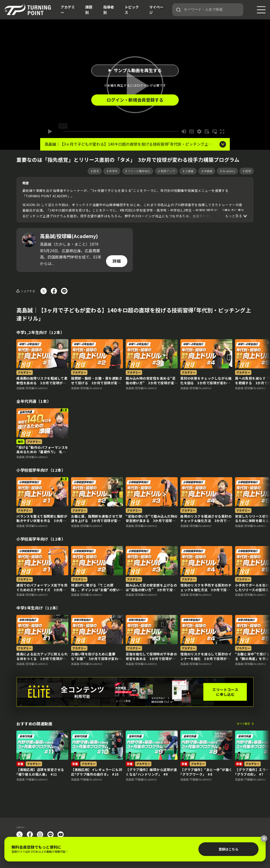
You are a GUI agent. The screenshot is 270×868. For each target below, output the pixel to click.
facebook (30, 835)
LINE (50, 835)
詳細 (117, 261)
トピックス (132, 10)
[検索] (178, 10)
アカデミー (68, 10)
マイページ (156, 10)
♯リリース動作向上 (138, 171)
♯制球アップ (166, 171)
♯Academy (227, 171)
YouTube (61, 835)
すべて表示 (243, 724)
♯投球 (247, 171)
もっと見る (234, 216)
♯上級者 (188, 171)
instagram (40, 835)
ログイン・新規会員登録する (135, 100)
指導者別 (109, 10)
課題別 (89, 10)
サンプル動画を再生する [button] (138, 70)
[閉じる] (264, 838)
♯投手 (95, 171)
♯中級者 (207, 171)
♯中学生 (112, 171)
